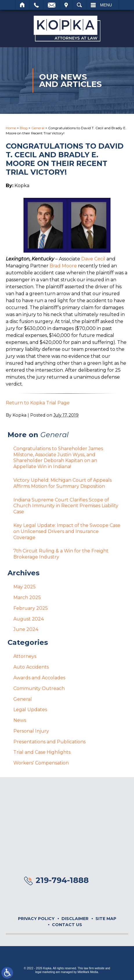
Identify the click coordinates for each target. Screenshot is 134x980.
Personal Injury (31, 731)
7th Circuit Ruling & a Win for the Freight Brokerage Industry (61, 554)
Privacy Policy (36, 919)
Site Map (106, 919)
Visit (66, 5)
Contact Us (67, 925)
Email (52, 5)
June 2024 (26, 629)
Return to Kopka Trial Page (38, 403)
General (38, 128)
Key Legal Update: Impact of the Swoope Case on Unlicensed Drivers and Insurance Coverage (67, 531)
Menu (106, 5)
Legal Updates (30, 710)
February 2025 (31, 608)
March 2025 (27, 597)
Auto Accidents (31, 667)
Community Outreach (39, 688)
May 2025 (25, 587)
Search (79, 5)
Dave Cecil (93, 259)
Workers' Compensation (41, 763)
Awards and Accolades (39, 678)
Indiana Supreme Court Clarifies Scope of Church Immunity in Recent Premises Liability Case (66, 506)
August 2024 (29, 619)
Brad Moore (63, 266)
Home (22, 5)
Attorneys (25, 656)
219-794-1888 (62, 880)
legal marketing (45, 972)
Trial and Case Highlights (42, 752)
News (20, 720)
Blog (24, 128)
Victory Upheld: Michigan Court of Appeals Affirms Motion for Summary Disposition (63, 483)
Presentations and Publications (49, 742)
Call (36, 5)
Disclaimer (75, 919)
